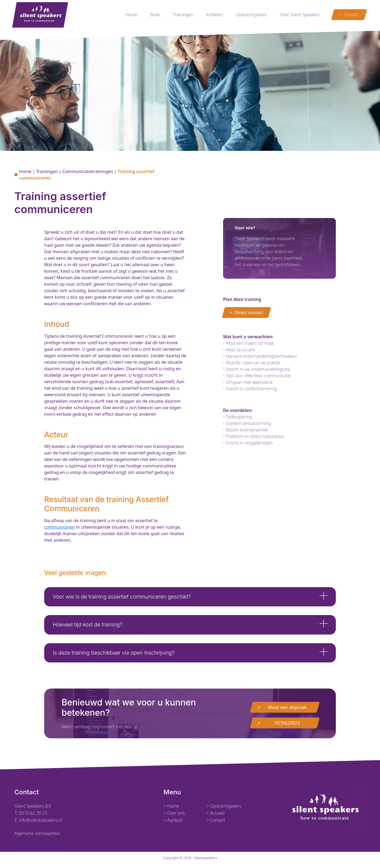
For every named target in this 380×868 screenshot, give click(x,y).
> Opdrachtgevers (224, 806)
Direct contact (249, 313)
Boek (155, 15)
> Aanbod (173, 820)
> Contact (216, 820)
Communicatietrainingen (88, 171)
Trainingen (183, 15)
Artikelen (214, 15)
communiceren (59, 527)
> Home (171, 806)
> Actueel (215, 813)
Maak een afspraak (287, 733)
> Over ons (174, 813)
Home (131, 15)
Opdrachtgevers (251, 15)
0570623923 (287, 749)
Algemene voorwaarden (37, 833)
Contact (352, 15)
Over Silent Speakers (300, 15)
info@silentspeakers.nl (40, 820)
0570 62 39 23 (33, 813)
